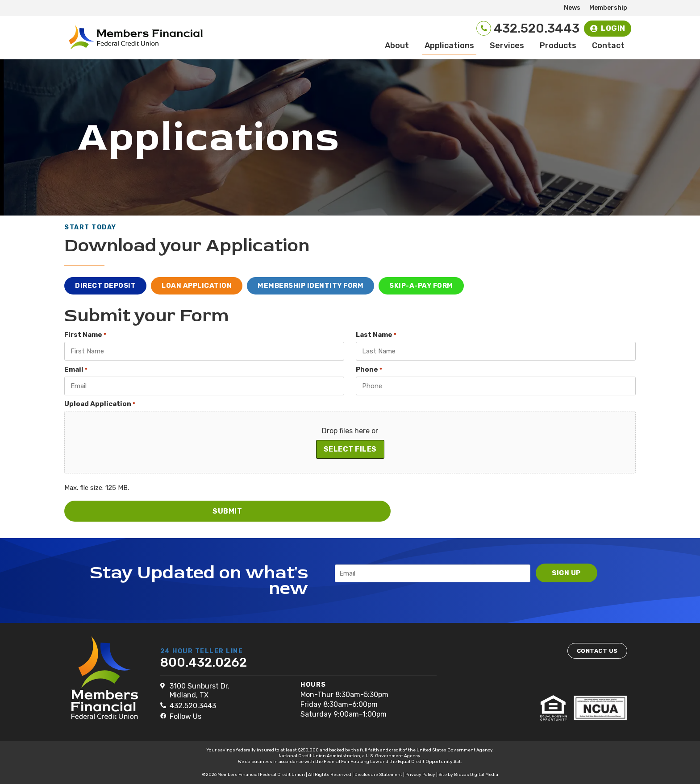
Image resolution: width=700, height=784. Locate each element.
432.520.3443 (530, 29)
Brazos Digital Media (476, 774)
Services (507, 47)
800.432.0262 (204, 662)
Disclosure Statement (378, 774)
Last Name (376, 336)
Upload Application (100, 405)
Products (558, 47)
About (397, 47)
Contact (608, 47)
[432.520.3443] (476, 29)
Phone (369, 371)
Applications (449, 47)
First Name (85, 336)
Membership (608, 8)
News (572, 8)
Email (76, 371)
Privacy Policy (420, 774)
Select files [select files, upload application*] (350, 450)
